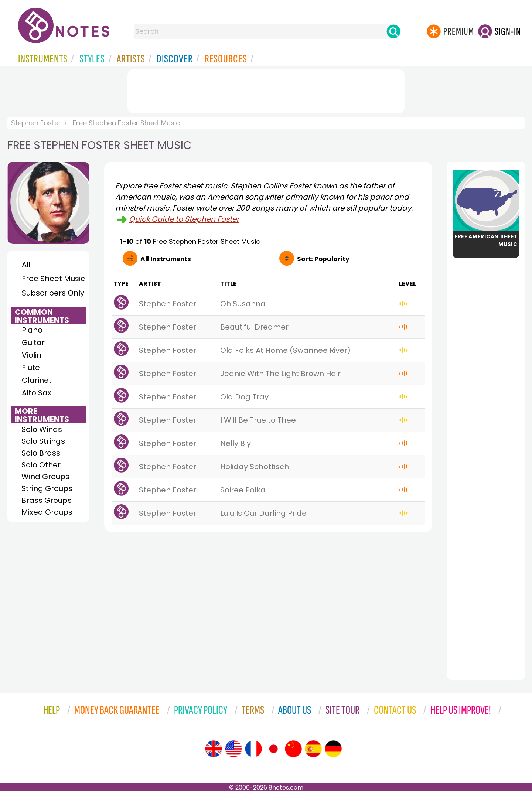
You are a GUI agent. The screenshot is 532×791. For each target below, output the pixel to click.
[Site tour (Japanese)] (273, 749)
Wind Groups (45, 477)
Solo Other (41, 465)
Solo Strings (43, 441)
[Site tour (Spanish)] (313, 749)
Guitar (33, 342)
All (26, 265)
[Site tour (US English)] (233, 749)
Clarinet (37, 380)
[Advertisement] (266, 90)
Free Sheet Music (53, 279)
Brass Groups (47, 500)
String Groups (47, 488)
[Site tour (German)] (333, 749)
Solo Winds (42, 429)
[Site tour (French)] (253, 749)
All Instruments (166, 259)
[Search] (393, 31)
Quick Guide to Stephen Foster (184, 219)
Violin (32, 355)
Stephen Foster (36, 123)
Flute (31, 368)
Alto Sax (37, 393)
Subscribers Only (53, 293)
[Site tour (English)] (214, 749)
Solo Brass (41, 453)
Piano (32, 330)
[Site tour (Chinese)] (293, 749)
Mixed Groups (47, 512)
